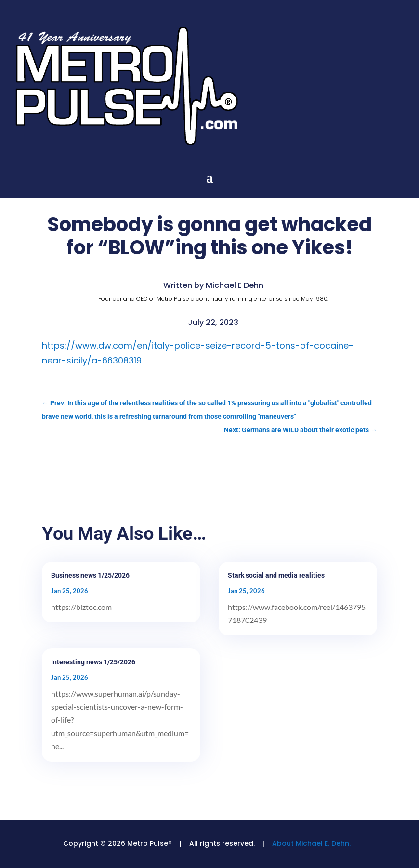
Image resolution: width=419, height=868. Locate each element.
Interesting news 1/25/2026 (93, 662)
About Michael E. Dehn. (311, 843)
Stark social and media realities (276, 575)
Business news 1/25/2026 (90, 575)
